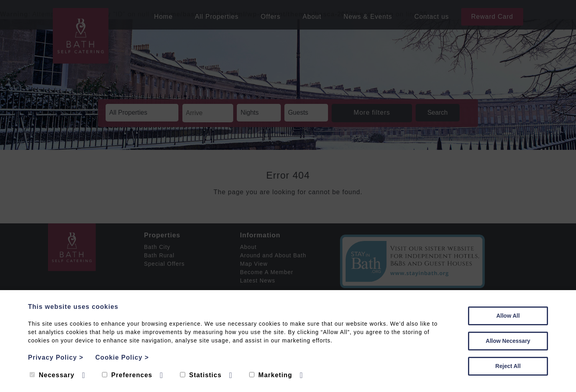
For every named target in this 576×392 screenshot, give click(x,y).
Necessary (52, 375)
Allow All (508, 316)
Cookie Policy (122, 357)
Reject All (508, 366)
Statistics (201, 375)
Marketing (271, 375)
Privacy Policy (56, 357)
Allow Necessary (508, 341)
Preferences (127, 375)
